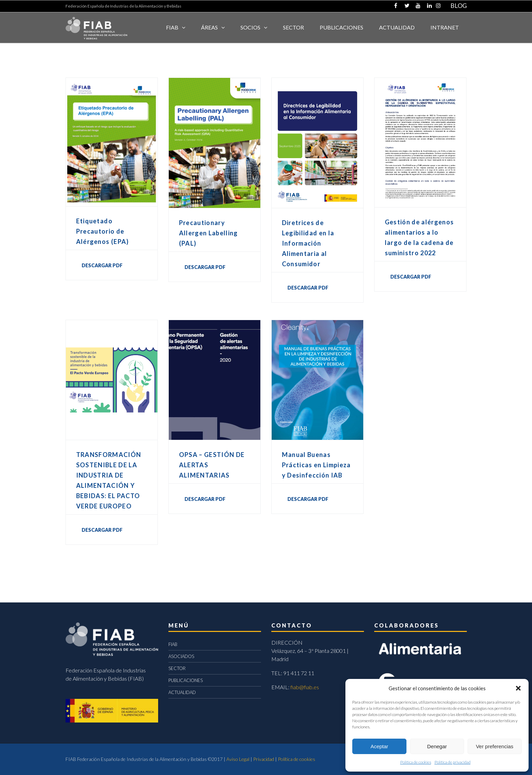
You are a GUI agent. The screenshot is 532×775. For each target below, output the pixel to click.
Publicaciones (341, 27)
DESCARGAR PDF (102, 265)
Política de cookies (416, 762)
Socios (250, 27)
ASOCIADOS (181, 656)
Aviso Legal (238, 759)
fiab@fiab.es (305, 687)
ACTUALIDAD (397, 27)
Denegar (437, 746)
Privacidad (264, 759)
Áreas (209, 27)
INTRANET (445, 27)
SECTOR (293, 27)
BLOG (459, 5)
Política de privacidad (453, 762)
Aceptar (379, 746)
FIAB (172, 27)
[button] (518, 688)
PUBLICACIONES (186, 680)
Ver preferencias (494, 746)
